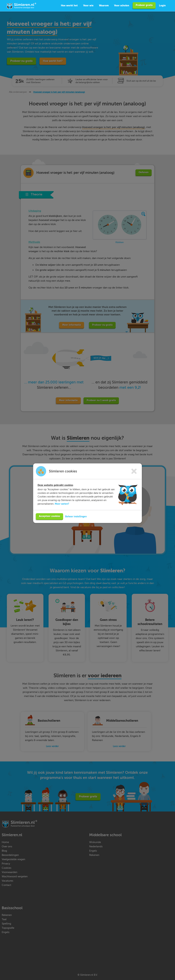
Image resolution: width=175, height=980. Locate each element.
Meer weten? (62, 502)
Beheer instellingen (76, 515)
